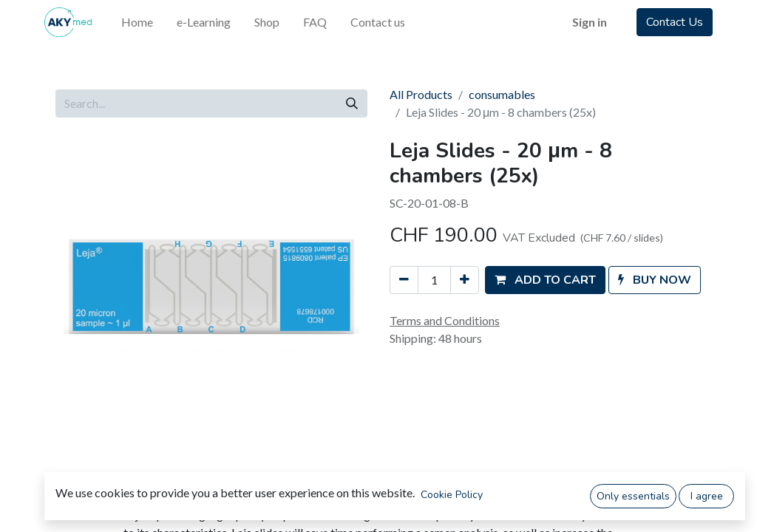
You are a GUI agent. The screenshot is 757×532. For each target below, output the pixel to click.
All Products (421, 94)
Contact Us (675, 22)
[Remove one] (404, 280)
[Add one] (465, 280)
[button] (545, 280)
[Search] (352, 103)
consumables (502, 94)
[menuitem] (137, 22)
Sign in (590, 22)
